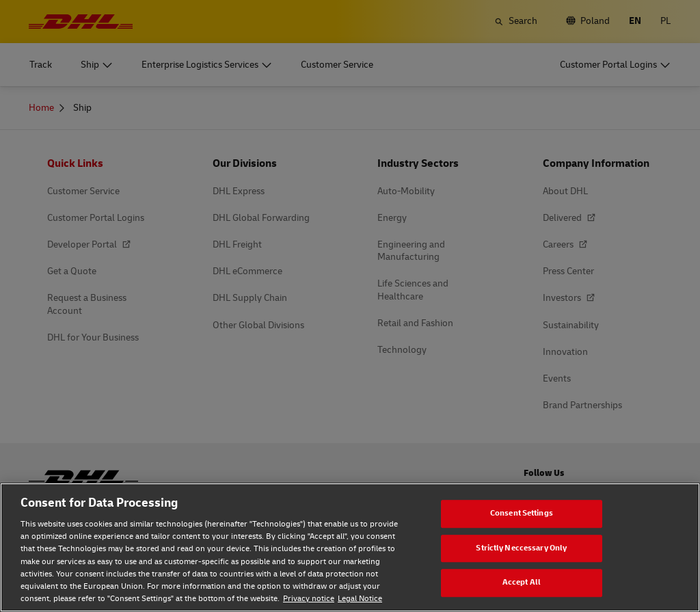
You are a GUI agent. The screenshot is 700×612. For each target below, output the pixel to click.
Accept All (522, 582)
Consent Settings (522, 513)
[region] (350, 547)
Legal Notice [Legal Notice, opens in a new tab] (360, 599)
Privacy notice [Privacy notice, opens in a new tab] (309, 599)
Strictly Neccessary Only (521, 548)
